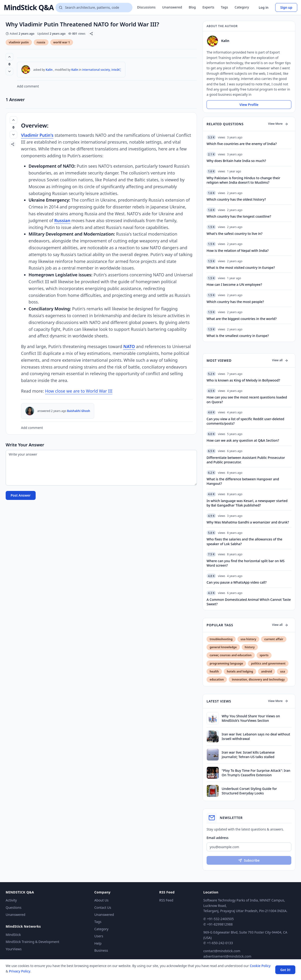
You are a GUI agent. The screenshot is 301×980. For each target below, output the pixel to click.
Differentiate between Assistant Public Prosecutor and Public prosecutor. (246, 460)
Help (98, 943)
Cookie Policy (260, 966)
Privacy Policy (20, 971)
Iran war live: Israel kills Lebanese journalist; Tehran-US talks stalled (248, 755)
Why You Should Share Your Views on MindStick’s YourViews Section (251, 718)
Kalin (49, 70)
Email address (218, 838)
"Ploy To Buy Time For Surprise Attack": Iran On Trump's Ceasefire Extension (256, 773)
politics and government (268, 663)
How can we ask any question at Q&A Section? (243, 440)
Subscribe (249, 860)
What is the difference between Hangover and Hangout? (243, 481)
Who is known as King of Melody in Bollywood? (243, 380)
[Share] (91, 34)
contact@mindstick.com (222, 951)
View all (280, 360)
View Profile (249, 105)
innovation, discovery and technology (258, 679)
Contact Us (103, 907)
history (250, 647)
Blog (192, 7)
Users (99, 936)
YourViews (14, 949)
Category (242, 7)
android (267, 671)
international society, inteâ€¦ (102, 70)
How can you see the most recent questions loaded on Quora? (247, 399)
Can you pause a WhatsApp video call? (237, 582)
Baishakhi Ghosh (79, 411)
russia (41, 42)
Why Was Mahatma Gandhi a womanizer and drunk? (248, 522)
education (217, 679)
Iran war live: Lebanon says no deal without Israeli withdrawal (256, 736)
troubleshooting (221, 639)
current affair (274, 639)
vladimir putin (19, 42)
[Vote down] (9, 71)
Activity (11, 900)
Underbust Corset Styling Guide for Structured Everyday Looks (249, 791)
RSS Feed (166, 900)
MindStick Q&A (29, 8)
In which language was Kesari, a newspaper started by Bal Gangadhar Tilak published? (247, 503)
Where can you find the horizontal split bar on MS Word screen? (246, 563)
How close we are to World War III (79, 391)
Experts (208, 7)
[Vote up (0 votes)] (9, 57)
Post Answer (21, 495)
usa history (248, 639)
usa (282, 671)
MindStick (13, 935)
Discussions (146, 7)
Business (101, 950)
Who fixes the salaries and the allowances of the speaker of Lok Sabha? (244, 541)
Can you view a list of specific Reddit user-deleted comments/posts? (245, 421)
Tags (225, 7)
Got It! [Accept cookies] (285, 970)
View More (278, 124)
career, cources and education (231, 655)
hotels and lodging (240, 671)
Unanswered (172, 7)
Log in (264, 7)
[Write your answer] (101, 468)
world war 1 (62, 42)
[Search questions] (94, 8)
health (214, 671)
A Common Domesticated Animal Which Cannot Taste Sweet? (249, 602)
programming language (226, 663)
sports (264, 655)
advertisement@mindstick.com (227, 956)
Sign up (286, 7)
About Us (102, 900)
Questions (14, 907)
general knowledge (223, 647)
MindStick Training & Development (32, 942)
